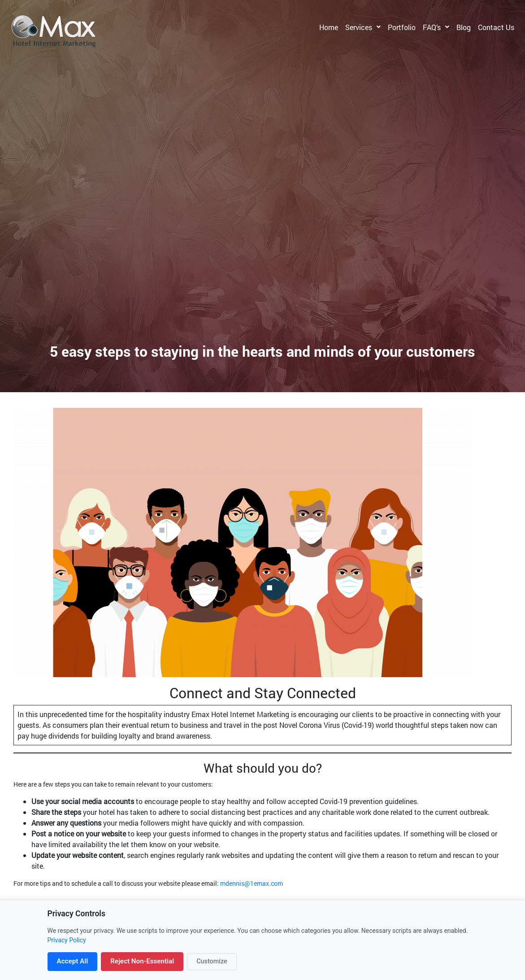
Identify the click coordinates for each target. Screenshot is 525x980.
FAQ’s (432, 27)
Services (359, 27)
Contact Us (496, 27)
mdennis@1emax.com (252, 883)
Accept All (73, 961)
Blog (464, 27)
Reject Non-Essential (142, 961)
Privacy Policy (67, 940)
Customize (212, 961)
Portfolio (402, 27)
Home (329, 27)
